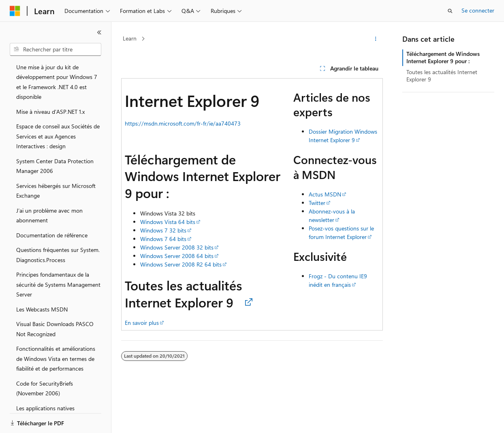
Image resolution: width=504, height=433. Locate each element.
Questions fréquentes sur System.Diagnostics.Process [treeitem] (58, 255)
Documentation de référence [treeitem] (52, 235)
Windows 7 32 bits (163, 230)
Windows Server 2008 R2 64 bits (181, 264)
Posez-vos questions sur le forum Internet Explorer (341, 232)
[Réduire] (99, 32)
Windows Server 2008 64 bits (177, 256)
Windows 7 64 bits (163, 239)
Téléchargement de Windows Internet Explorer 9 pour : (443, 57)
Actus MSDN (325, 194)
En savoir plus (142, 323)
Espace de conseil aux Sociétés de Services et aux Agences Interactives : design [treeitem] (58, 136)
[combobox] (56, 49)
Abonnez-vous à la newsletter (332, 215)
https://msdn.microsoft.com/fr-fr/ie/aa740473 (183, 123)
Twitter (317, 203)
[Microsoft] (15, 11)
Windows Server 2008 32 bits (177, 247)
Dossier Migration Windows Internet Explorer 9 (343, 136)
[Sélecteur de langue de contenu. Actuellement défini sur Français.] (28, 420)
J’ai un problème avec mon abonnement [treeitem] (49, 215)
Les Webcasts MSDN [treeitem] (42, 309)
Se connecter (478, 10)
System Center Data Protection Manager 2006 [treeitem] (55, 166)
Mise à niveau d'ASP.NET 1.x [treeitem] (50, 112)
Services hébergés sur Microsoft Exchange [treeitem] (56, 191)
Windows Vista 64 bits (168, 222)
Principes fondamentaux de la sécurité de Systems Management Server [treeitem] (58, 284)
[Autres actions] (376, 39)
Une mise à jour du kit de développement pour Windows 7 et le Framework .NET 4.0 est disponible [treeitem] (57, 82)
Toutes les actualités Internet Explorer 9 (442, 76)
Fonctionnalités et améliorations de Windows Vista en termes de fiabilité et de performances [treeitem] (56, 358)
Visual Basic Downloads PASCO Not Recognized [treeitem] (55, 329)
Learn (130, 38)
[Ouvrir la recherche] (450, 11)
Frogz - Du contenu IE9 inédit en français (338, 280)
